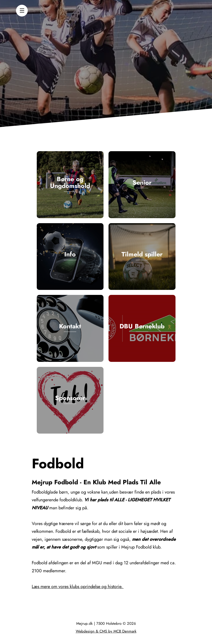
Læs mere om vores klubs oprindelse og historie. (78, 587)
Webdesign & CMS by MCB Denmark (106, 631)
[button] (22, 11)
